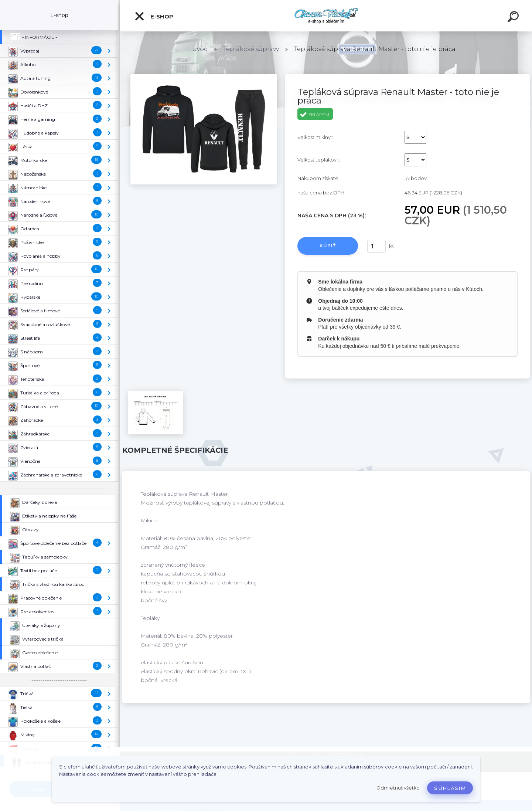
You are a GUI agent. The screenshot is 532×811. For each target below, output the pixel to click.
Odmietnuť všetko (398, 788)
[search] (514, 18)
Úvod (200, 49)
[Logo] (326, 16)
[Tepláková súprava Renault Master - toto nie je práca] (204, 77)
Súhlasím (450, 788)
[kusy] (376, 246)
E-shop (154, 16)
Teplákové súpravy (251, 49)
